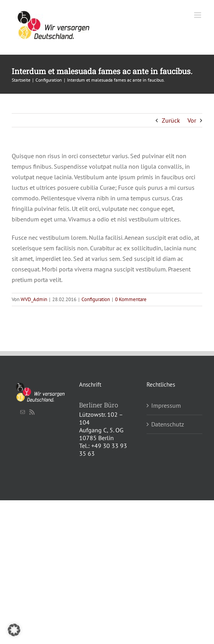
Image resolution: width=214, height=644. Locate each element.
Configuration (96, 299)
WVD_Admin (34, 299)
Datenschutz (168, 424)
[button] (14, 630)
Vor (192, 120)
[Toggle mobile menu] (198, 15)
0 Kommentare (131, 299)
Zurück (171, 120)
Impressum (166, 405)
